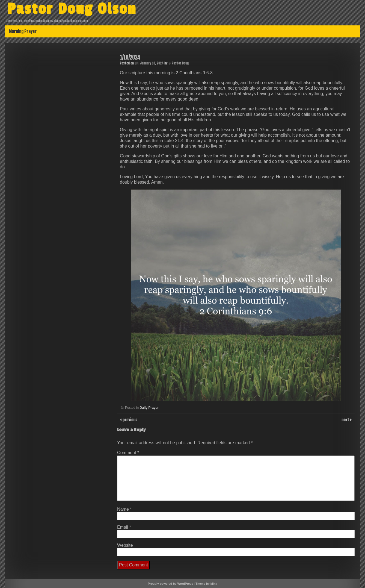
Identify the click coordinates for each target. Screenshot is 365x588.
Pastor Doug (180, 63)
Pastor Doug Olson (72, 9)
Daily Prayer (149, 408)
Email (124, 527)
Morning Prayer (23, 31)
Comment (128, 453)
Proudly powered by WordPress (170, 584)
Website (125, 545)
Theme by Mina (206, 584)
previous (129, 419)
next (346, 419)
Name (124, 509)
